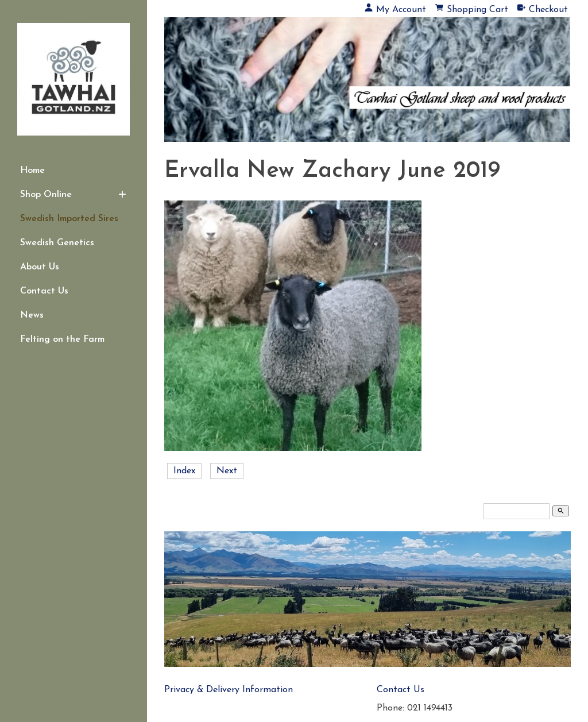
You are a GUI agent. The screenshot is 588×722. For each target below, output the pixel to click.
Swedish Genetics (57, 243)
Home (32, 171)
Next (227, 471)
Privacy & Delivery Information (229, 690)
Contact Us (44, 291)
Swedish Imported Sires (69, 219)
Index (184, 471)
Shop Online (46, 195)
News (32, 315)
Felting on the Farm (62, 339)
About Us (40, 267)
